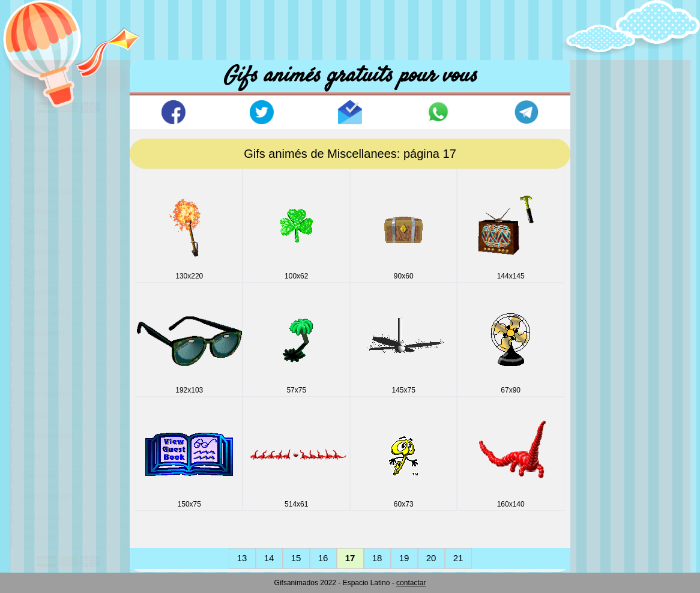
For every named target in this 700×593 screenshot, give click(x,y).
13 (242, 558)
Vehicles (39, 537)
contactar (411, 583)
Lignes (35, 414)
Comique (40, 210)
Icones (35, 353)
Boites (35, 170)
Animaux (40, 129)
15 (296, 558)
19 (404, 558)
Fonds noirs (46, 312)
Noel (32, 455)
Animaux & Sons (56, 149)
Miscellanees (48, 435)
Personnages (49, 496)
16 (323, 558)
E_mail (36, 272)
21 (458, 558)
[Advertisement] (350, 27)
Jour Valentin (48, 394)
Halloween (43, 333)
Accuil (47, 78)
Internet (38, 374)
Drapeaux (42, 251)
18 (377, 558)
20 (431, 558)
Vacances (42, 516)
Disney (36, 231)
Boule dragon (49, 190)
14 (269, 558)
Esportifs (40, 292)
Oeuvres (39, 476)
